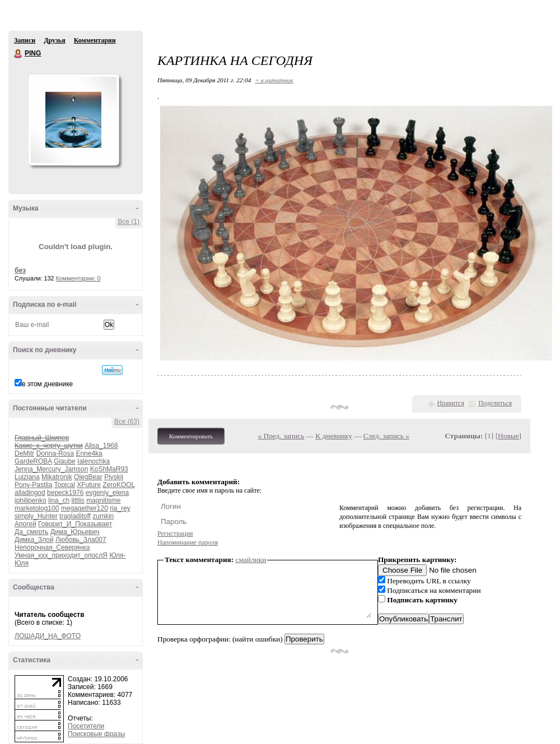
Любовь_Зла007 (81, 540)
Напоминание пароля (188, 542)
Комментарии (95, 40)
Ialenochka (94, 461)
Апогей (25, 524)
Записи (25, 40)
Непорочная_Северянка (52, 548)
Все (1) (129, 222)
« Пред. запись (281, 436)
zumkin (103, 516)
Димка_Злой (34, 540)
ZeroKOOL (119, 485)
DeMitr (24, 453)
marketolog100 (37, 508)
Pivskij (114, 477)
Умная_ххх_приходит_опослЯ (61, 555)
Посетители (86, 726)
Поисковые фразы (96, 734)
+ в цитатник (274, 80)
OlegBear (88, 477)
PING (18, 54)
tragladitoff (75, 516)
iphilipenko (31, 500)
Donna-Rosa (55, 453)
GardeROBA (33, 461)
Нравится (451, 403)
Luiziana (27, 477)
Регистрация (175, 534)
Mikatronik (57, 477)
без (20, 270)
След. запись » (386, 436)
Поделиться (495, 403)
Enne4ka (89, 453)
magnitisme (103, 500)
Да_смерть (32, 532)
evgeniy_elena (107, 493)
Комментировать (191, 436)
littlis (78, 500)
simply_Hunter (36, 516)
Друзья (54, 40)
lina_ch (59, 500)
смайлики (251, 560)
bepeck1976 (65, 493)
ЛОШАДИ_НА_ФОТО (48, 636)
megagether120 (85, 508)
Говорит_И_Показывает (75, 524)
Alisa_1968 (101, 446)
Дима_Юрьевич (75, 532)
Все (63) (127, 422)
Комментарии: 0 (78, 278)
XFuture (89, 485)
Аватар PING (73, 120)
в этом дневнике (47, 384)
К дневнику (334, 436)
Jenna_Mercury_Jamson (51, 469)
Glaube (65, 461)
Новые (508, 436)
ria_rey (120, 508)
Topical (65, 485)
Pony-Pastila (33, 485)
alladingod (30, 493)
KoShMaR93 (109, 469)
